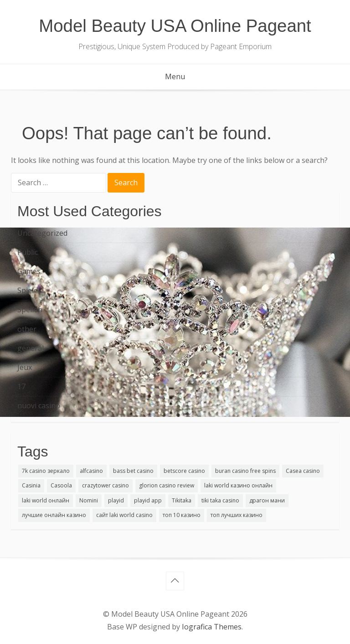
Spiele (28, 290)
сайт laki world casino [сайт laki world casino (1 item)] (124, 515)
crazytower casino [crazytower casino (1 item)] (106, 485)
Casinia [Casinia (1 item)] (31, 485)
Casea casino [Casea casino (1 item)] (303, 471)
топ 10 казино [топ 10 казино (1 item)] (182, 515)
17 (21, 386)
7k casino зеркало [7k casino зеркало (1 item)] (46, 471)
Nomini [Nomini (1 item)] (89, 500)
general (31, 348)
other (27, 329)
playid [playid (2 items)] (116, 500)
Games (29, 271)
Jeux (25, 367)
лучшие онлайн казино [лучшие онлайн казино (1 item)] (54, 515)
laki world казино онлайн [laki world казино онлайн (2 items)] (238, 485)
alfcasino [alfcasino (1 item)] (91, 471)
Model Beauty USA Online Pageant (175, 26)
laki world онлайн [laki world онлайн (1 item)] (46, 500)
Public (28, 252)
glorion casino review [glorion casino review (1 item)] (167, 485)
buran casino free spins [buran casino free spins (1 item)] (245, 471)
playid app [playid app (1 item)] (148, 500)
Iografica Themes (212, 627)
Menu (175, 76)
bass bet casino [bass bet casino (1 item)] (133, 471)
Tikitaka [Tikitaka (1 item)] (182, 500)
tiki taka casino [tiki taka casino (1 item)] (220, 500)
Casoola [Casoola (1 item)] (61, 485)
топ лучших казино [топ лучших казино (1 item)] (237, 515)
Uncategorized (42, 233)
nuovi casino (39, 406)
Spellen (30, 309)
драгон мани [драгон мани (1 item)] (267, 500)
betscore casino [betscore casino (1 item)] (184, 471)
